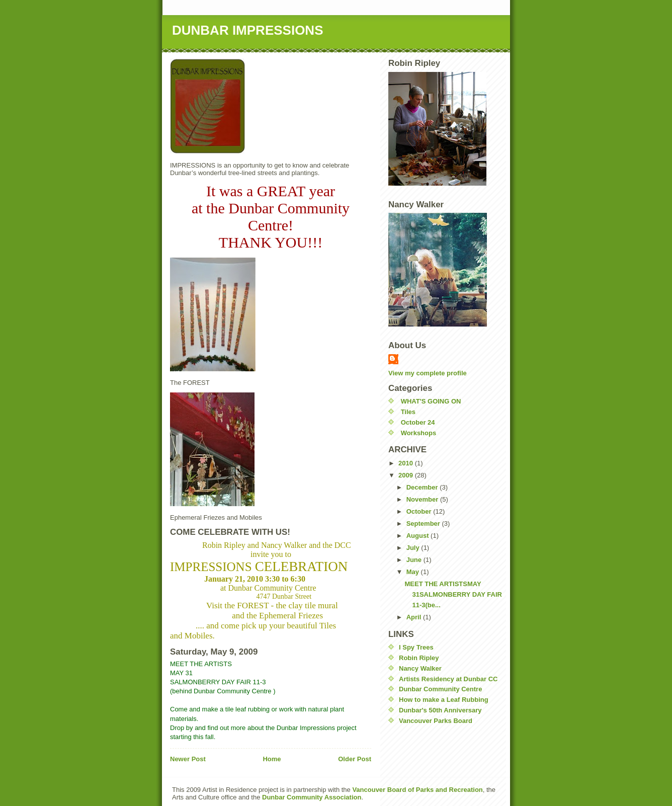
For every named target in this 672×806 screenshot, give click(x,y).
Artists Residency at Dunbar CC (448, 679)
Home (272, 759)
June (415, 560)
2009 (407, 475)
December (423, 487)
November (423, 499)
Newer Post (188, 759)
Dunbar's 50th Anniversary (440, 710)
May (414, 572)
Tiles (408, 412)
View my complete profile (428, 373)
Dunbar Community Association (311, 797)
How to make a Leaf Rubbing (444, 700)
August (418, 536)
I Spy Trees (416, 647)
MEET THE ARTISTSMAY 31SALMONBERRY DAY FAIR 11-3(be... (453, 594)
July (414, 548)
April (415, 617)
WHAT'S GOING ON (431, 401)
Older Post (355, 759)
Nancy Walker (420, 668)
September (424, 523)
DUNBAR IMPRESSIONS (247, 30)
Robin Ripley (419, 658)
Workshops (419, 433)
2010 (407, 463)
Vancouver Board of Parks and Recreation (417, 790)
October (420, 511)
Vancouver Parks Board (436, 721)
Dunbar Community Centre (440, 689)
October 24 (418, 422)
